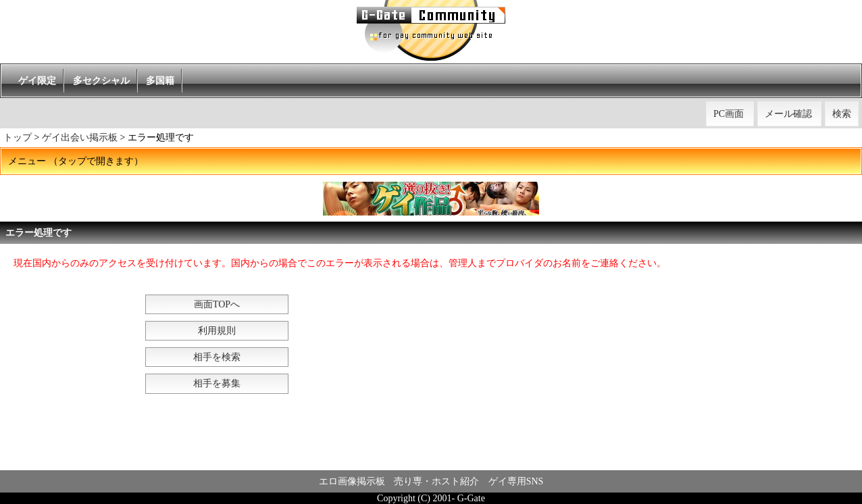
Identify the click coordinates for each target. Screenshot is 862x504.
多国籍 (160, 81)
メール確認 (788, 114)
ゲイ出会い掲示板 (80, 137)
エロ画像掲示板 (352, 481)
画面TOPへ (217, 304)
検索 (842, 114)
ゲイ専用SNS (516, 481)
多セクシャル (101, 81)
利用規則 (217, 331)
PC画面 (729, 114)
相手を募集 (217, 383)
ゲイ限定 (37, 81)
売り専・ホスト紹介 (436, 481)
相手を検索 (217, 357)
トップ (18, 137)
